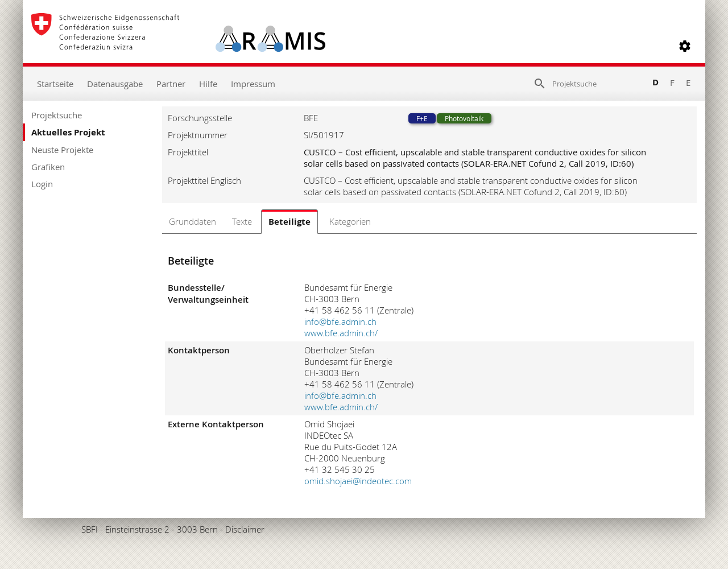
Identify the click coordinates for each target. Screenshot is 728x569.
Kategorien (350, 221)
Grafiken (48, 167)
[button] (685, 46)
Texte (242, 221)
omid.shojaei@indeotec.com (358, 481)
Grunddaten (193, 221)
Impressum (253, 84)
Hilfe (208, 84)
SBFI (90, 529)
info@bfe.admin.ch (340, 321)
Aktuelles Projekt (68, 132)
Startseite (55, 84)
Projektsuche (57, 115)
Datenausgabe (115, 84)
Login (42, 184)
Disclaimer (245, 529)
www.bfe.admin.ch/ (341, 333)
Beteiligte (289, 222)
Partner (171, 84)
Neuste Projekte (62, 150)
